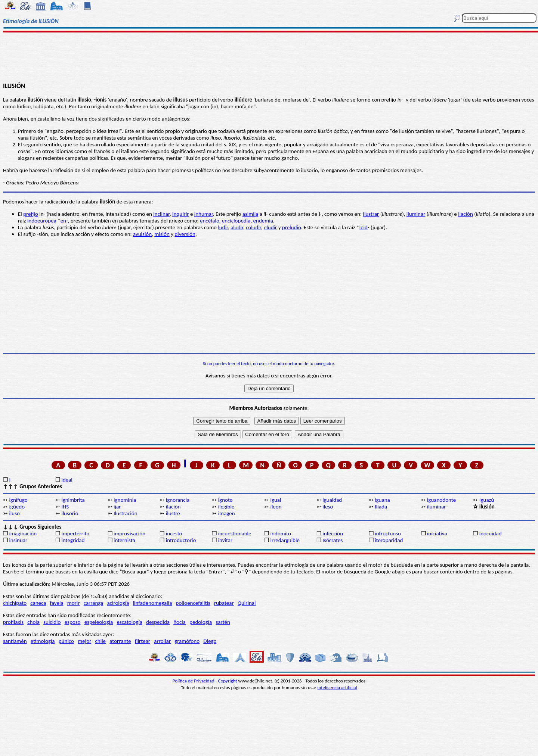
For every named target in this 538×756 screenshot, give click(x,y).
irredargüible (285, 540)
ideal (67, 480)
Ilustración (126, 513)
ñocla (180, 622)
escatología (129, 622)
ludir (223, 227)
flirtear (143, 641)
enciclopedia (236, 221)
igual (276, 500)
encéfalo (210, 221)
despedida (158, 622)
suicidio (52, 622)
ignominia (125, 500)
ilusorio (70, 513)
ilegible (226, 507)
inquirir (180, 214)
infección (333, 533)
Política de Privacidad (194, 681)
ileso (328, 507)
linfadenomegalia (153, 603)
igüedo (17, 507)
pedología (201, 622)
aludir (237, 227)
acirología (118, 603)
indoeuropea (42, 221)
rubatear (224, 603)
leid (364, 227)
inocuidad (491, 533)
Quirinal (247, 603)
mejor (84, 641)
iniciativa (437, 533)
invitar (225, 540)
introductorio (181, 540)
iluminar (416, 214)
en (63, 221)
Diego (210, 641)
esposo (73, 622)
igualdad (332, 500)
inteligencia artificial (337, 687)
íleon (276, 507)
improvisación (129, 533)
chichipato (15, 603)
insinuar (18, 540)
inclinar (161, 214)
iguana (382, 500)
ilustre (173, 513)
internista (124, 540)
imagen (227, 513)
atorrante (120, 641)
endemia (263, 221)
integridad (73, 540)
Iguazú (487, 500)
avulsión (142, 234)
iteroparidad (389, 540)
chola (33, 622)
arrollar (162, 641)
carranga (94, 603)
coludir (253, 227)
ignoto (225, 500)
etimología (43, 641)
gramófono (187, 641)
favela (57, 603)
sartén (223, 622)
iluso (14, 513)
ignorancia (178, 500)
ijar (117, 507)
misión (162, 234)
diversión (185, 234)
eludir (270, 227)
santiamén (15, 641)
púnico (66, 641)
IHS (65, 507)
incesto (174, 533)
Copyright (228, 681)
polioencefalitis (193, 603)
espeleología (99, 622)
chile (101, 641)
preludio (292, 227)
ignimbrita (73, 500)
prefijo (31, 214)
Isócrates (333, 540)
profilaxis (13, 622)
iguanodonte (441, 500)
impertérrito (75, 533)
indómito (280, 533)
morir (74, 603)
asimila (251, 214)
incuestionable (235, 533)
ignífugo (18, 500)
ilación (466, 214)
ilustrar (371, 214)
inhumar (204, 214)
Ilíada (381, 507)
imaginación (23, 533)
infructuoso (388, 533)
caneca (38, 603)
